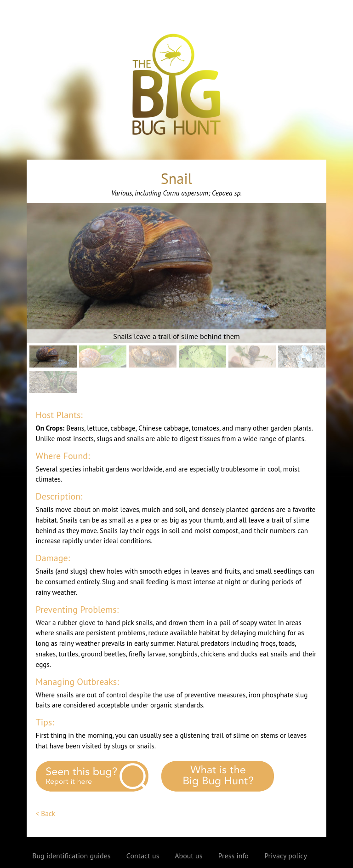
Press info (233, 856)
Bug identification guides (71, 856)
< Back (46, 813)
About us (188, 856)
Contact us (143, 856)
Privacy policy (286, 856)
